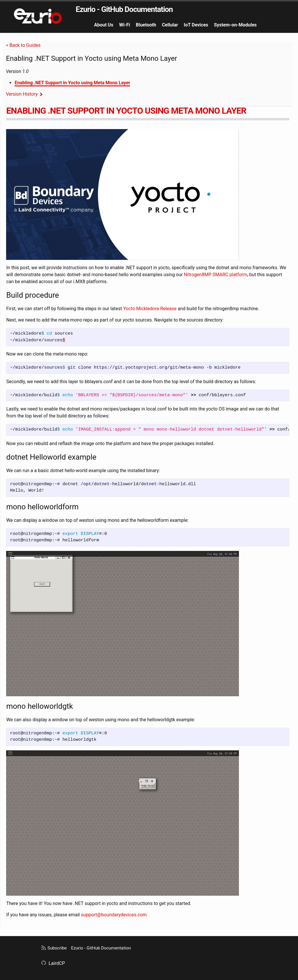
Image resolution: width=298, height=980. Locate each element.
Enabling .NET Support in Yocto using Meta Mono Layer (72, 83)
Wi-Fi (125, 25)
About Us (104, 25)
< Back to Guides (23, 45)
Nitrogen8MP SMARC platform (216, 275)
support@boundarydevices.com (114, 915)
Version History (22, 94)
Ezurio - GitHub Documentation (124, 9)
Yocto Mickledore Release (150, 309)
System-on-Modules (235, 25)
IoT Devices (196, 25)
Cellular (170, 25)
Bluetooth (146, 25)
